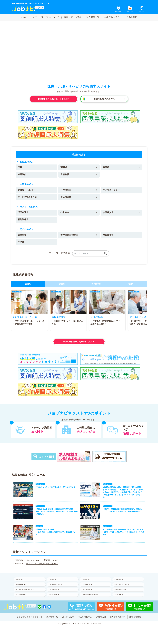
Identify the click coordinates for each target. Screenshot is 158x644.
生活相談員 (66, 198)
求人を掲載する (85, 622)
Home (23, 17)
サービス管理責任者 (28, 198)
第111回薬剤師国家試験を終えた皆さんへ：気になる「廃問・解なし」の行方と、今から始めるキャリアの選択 (124, 536)
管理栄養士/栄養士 (70, 237)
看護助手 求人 (22, 589)
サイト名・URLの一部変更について (42, 564)
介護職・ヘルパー (27, 191)
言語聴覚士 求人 (23, 599)
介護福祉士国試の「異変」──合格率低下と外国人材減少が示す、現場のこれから (55, 536)
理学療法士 (24, 214)
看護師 (106, 168)
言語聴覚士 (109, 214)
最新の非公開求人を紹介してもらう (79, 344)
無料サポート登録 (73, 17)
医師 (20, 168)
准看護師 (22, 175)
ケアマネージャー (112, 191)
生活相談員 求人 (56, 594)
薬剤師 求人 (54, 583)
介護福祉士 (66, 191)
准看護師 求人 (121, 583)
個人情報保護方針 (118, 622)
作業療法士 (66, 214)
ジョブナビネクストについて (45, 17)
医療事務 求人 (121, 599)
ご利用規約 (101, 622)
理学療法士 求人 (89, 594)
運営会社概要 (136, 622)
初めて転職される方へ (104, 99)
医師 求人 (21, 583)
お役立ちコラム (112, 17)
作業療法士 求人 (122, 594)
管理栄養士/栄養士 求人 (91, 599)
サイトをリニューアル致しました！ (42, 567)
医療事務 (22, 237)
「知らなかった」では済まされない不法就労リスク (55, 490)
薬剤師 (64, 168)
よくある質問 (131, 17)
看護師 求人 (87, 583)
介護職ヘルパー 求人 (57, 589)
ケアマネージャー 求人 (124, 589)
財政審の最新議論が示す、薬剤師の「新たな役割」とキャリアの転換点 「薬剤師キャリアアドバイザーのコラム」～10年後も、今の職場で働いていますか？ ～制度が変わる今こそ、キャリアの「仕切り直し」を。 (124, 494)
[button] (14, 312)
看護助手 (65, 175)
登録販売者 (109, 237)
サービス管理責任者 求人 (26, 594)
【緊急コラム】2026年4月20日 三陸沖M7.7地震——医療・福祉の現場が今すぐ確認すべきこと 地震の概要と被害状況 (56, 515)
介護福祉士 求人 (89, 589)
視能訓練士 (24, 221)
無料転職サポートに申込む (54, 99)
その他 (21, 244)
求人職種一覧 (93, 17)
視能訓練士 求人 (56, 599)
